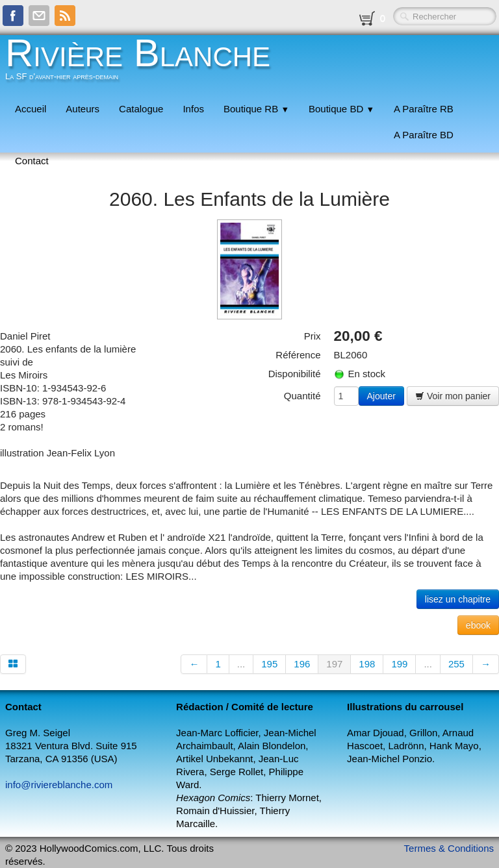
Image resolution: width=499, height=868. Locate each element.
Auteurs (83, 109)
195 (269, 664)
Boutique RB (256, 109)
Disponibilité (295, 374)
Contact (32, 161)
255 (456, 664)
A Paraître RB (424, 109)
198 (367, 664)
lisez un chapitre (458, 599)
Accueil (31, 109)
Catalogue (141, 109)
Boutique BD (341, 109)
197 (334, 664)
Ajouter (381, 396)
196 (302, 664)
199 (399, 664)
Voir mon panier (453, 396)
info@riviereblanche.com (59, 785)
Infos (193, 109)
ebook (478, 625)
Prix (313, 336)
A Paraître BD (424, 135)
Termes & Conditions (449, 848)
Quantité (302, 396)
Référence (298, 355)
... (241, 664)
